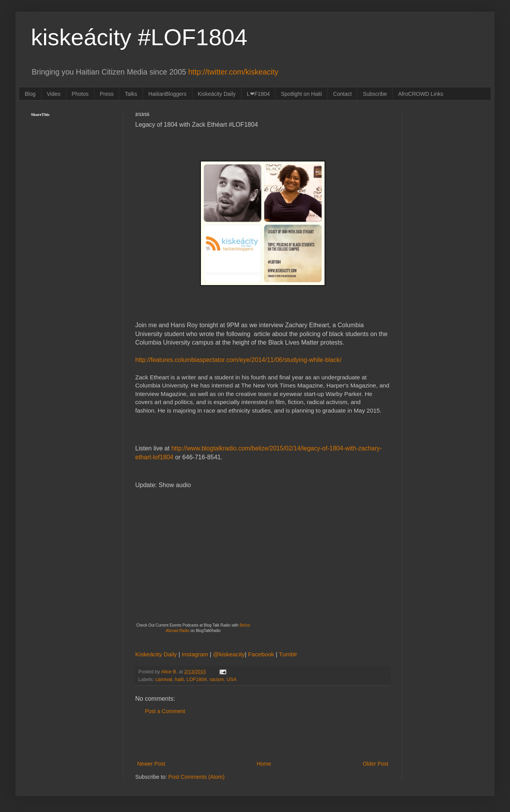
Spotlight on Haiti (301, 94)
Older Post (376, 764)
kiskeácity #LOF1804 (139, 37)
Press (107, 94)
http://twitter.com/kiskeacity (233, 72)
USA (231, 679)
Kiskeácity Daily (217, 94)
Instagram (196, 654)
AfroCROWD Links (421, 94)
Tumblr (288, 654)
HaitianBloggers (167, 94)
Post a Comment (165, 711)
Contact (342, 94)
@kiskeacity (229, 654)
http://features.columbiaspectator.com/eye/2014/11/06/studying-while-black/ (238, 360)
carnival (164, 679)
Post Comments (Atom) (196, 777)
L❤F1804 (258, 94)
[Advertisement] (263, 738)
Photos (80, 94)
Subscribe (375, 94)
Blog (30, 94)
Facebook (262, 654)
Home (264, 764)
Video (54, 94)
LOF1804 (197, 679)
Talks (131, 94)
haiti (179, 679)
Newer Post (151, 764)
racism (217, 679)
